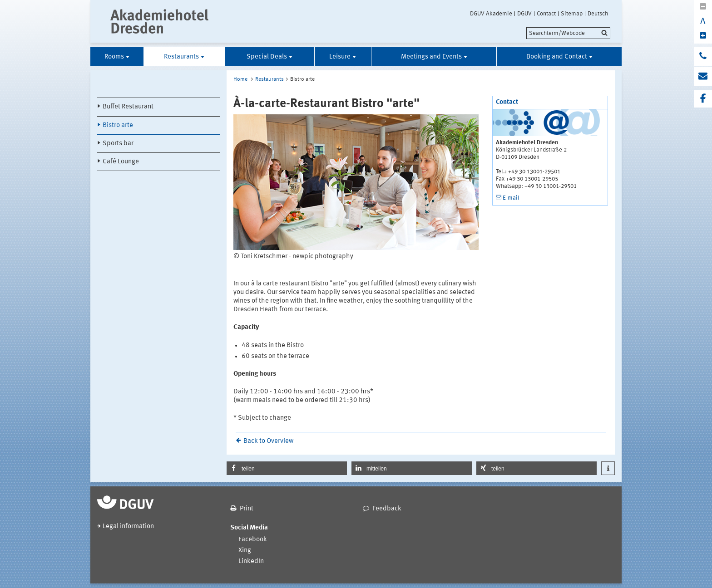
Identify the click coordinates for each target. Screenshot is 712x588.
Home (240, 79)
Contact (546, 14)
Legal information (128, 527)
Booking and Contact (557, 57)
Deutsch (598, 14)
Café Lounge (121, 162)
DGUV (524, 14)
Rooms (114, 57)
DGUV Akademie (491, 14)
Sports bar (118, 144)
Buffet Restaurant (128, 107)
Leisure (340, 57)
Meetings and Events (431, 57)
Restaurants (181, 57)
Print (247, 509)
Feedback (387, 509)
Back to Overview (268, 441)
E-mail (511, 198)
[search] (568, 33)
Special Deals (267, 57)
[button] (287, 468)
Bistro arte (118, 125)
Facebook (253, 540)
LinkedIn (251, 561)
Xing (245, 551)
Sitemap (572, 14)
